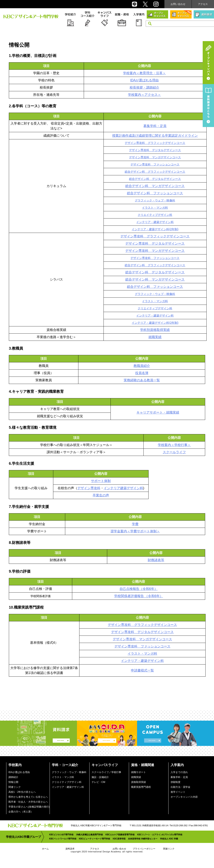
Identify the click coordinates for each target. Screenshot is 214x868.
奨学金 (115, 531)
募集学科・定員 (155, 126)
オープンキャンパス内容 (184, 797)
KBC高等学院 (119, 839)
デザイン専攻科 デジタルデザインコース (142, 632)
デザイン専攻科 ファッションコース (155, 164)
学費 (135, 524)
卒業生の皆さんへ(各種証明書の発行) (29, 807)
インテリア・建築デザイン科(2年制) (155, 229)
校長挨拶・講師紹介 (144, 87)
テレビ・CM (98, 782)
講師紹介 (13, 777)
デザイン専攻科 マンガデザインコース (155, 157)
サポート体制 (101, 481)
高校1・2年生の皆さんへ (22, 792)
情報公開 (13, 782)
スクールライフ (174, 452)
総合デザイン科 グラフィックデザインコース (155, 172)
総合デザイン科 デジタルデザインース (155, 179)
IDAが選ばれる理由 (145, 80)
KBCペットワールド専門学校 (63, 839)
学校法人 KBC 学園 (169, 839)
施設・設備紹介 (100, 777)
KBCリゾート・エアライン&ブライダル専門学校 (160, 835)
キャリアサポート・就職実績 (158, 412)
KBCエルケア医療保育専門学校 (120, 835)
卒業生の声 (101, 495)
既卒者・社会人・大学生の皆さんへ (28, 802)
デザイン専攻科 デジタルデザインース (155, 150)
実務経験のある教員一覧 (142, 380)
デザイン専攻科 (89, 488)
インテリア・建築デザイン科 (155, 222)
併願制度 (176, 782)
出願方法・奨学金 (180, 787)
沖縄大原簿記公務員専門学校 (90, 835)
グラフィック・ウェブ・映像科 (155, 200)
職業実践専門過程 (141, 787)
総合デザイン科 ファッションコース (155, 193)
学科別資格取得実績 (155, 330)
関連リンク (15, 787)
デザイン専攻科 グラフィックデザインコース (155, 143)
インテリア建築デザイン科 (123, 488)
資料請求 (70, 849)
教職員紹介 (142, 366)
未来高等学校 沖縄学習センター (143, 839)
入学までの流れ (179, 772)
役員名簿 (142, 373)
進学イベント (178, 792)
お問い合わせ (178, 4)
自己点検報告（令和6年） (139, 589)
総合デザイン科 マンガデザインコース (155, 186)
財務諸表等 (156, 560)
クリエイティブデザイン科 (155, 215)
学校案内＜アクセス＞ (144, 95)
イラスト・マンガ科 (155, 208)
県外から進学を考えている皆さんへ (28, 797)
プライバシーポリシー (144, 849)
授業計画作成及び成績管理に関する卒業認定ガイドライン (155, 136)
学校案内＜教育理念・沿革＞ (144, 73)
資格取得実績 (138, 782)
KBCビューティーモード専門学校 (95, 839)
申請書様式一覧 (142, 670)
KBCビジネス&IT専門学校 (61, 835)
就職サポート (138, 772)
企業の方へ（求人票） (21, 812)
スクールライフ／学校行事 (106, 772)
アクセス (203, 4)
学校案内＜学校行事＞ (174, 445)
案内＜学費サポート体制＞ (140, 531)
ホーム (45, 849)
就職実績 (155, 337)
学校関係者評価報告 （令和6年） (139, 596)
